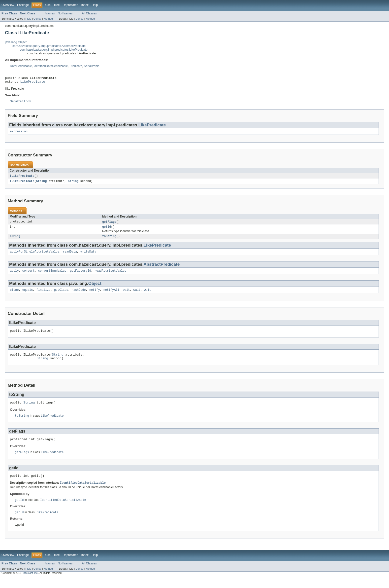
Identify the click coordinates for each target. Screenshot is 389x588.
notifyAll (111, 295)
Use (48, 5)
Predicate (76, 66)
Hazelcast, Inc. (30, 584)
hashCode (79, 295)
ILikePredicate (22, 178)
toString (109, 240)
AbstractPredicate (162, 268)
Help (95, 5)
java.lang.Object (16, 42)
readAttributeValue (110, 275)
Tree (57, 5)
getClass (61, 295)
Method (48, 19)
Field (28, 19)
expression (19, 133)
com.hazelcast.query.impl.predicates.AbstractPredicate (49, 46)
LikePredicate (33, 83)
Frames (49, 13)
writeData (88, 256)
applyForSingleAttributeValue (35, 256)
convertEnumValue (52, 275)
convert (29, 275)
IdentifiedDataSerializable (51, 66)
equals (28, 295)
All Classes (89, 13)
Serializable (92, 66)
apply (14, 275)
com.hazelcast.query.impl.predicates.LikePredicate (54, 50)
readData (70, 256)
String (42, 184)
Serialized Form (20, 103)
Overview (8, 5)
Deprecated (71, 5)
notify (95, 295)
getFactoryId (81, 275)
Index (85, 5)
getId (107, 230)
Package (23, 5)
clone (14, 295)
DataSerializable (21, 66)
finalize (44, 295)
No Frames (65, 13)
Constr (37, 19)
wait (126, 295)
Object (95, 288)
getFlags (109, 224)
